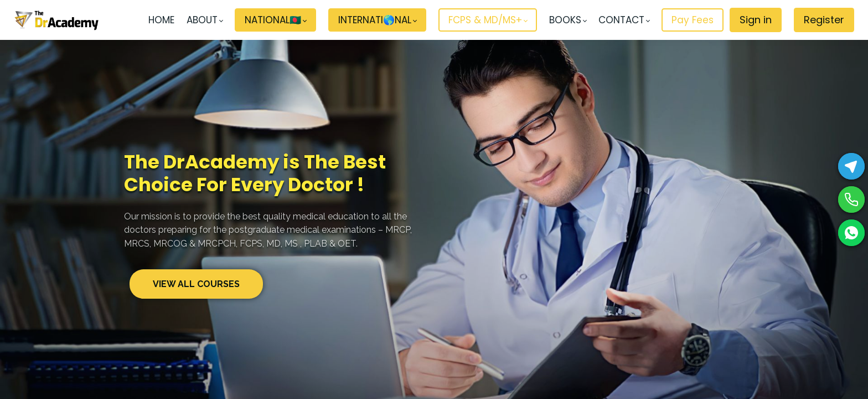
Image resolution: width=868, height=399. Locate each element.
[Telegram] (851, 166)
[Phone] (851, 199)
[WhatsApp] (851, 233)
